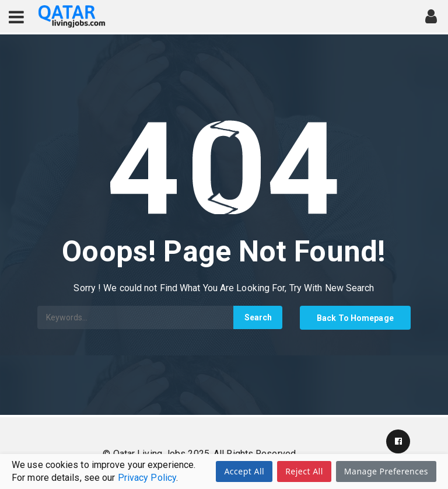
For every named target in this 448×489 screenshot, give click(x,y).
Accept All (244, 471)
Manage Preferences (386, 471)
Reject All (304, 471)
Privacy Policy (147, 478)
